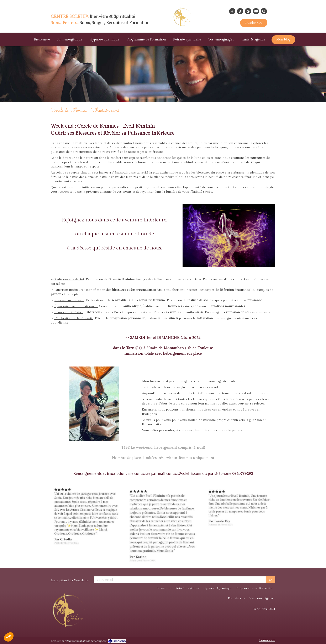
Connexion (267, 640)
